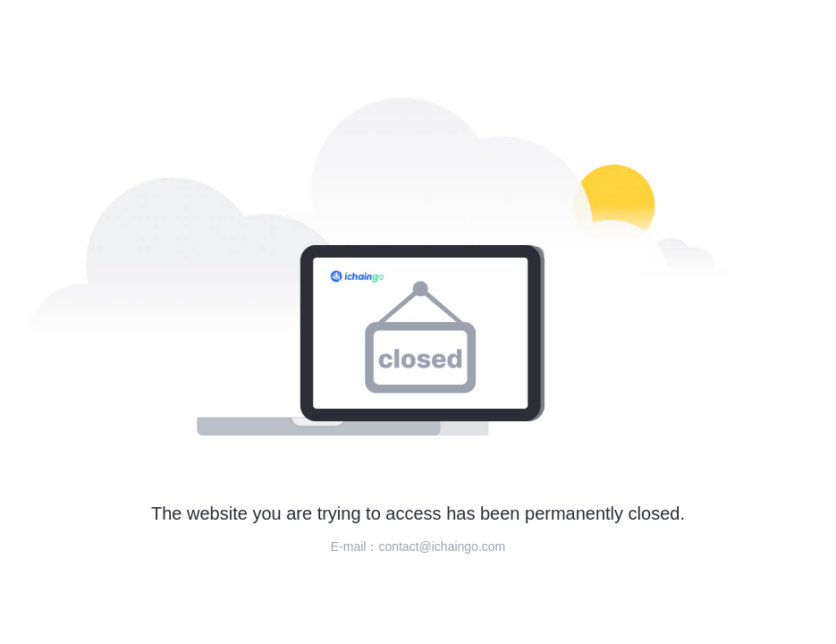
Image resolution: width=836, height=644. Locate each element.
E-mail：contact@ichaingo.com (418, 547)
